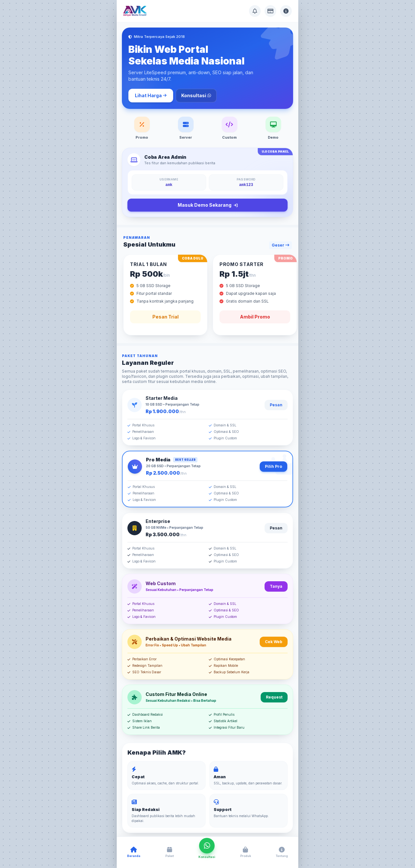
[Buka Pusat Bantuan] (255, 11)
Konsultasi (196, 95)
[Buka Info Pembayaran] (270, 11)
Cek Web (274, 642)
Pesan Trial (166, 317)
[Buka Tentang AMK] (286, 11)
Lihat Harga (151, 95)
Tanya (276, 586)
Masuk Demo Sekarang (208, 205)
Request (274, 697)
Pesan (276, 405)
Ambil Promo (255, 317)
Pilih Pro (273, 466)
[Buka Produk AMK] (246, 852)
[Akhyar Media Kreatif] (135, 11)
